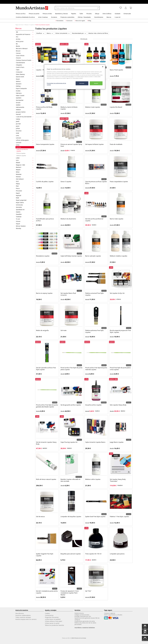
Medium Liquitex (21, 156)
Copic (25, 70)
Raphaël (25, 195)
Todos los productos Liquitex (22, 150)
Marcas (27, 25)
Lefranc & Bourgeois (25, 140)
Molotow (25, 174)
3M (25, 32)
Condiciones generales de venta (85, 621)
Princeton (25, 191)
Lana (25, 135)
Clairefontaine (25, 63)
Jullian (25, 128)
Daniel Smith (25, 77)
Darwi (25, 79)
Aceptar (96, 83)
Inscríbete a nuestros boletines (85, 628)
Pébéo (25, 184)
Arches (25, 39)
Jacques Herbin (25, 112)
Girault (25, 103)
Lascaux (25, 138)
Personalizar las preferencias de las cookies (56, 84)
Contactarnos (49, 615)
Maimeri (25, 167)
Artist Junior (25, 41)
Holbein (25, 110)
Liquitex (32, 25)
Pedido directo (79, 613)
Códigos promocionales (82, 615)
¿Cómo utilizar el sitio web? (54, 621)
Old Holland (25, 179)
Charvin (25, 58)
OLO (25, 181)
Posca (25, 188)
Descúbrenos (20, 613)
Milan (25, 172)
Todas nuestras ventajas (23, 617)
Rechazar (82, 83)
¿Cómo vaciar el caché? (52, 623)
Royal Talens (25, 203)
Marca (50, 33)
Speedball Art (25, 210)
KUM (25, 133)
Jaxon (25, 126)
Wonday (25, 228)
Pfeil (25, 186)
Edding (25, 86)
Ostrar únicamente (62, 33)
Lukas (25, 158)
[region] (75, 77)
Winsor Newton (25, 226)
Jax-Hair (25, 124)
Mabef (25, 163)
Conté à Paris (25, 67)
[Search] (98, 8)
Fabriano (25, 93)
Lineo (25, 145)
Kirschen (25, 131)
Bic (25, 44)
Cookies (47, 613)
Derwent (25, 84)
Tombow (25, 217)
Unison (25, 221)
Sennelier (25, 207)
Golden (25, 105)
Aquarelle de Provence (25, 34)
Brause (25, 51)
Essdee (25, 91)
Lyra (25, 160)
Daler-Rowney (25, 74)
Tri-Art (25, 219)
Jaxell (25, 121)
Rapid (25, 193)
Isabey (25, 119)
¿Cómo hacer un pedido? (53, 619)
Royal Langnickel (25, 200)
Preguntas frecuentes (52, 617)
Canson (25, 53)
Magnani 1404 (25, 165)
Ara (25, 37)
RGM (25, 198)
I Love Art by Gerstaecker (25, 117)
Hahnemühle (25, 107)
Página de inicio (19, 25)
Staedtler (25, 214)
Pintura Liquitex (21, 153)
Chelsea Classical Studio (25, 60)
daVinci (25, 81)
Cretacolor (25, 72)
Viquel (25, 224)
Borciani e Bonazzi (25, 48)
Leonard (25, 143)
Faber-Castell (25, 95)
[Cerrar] (103, 67)
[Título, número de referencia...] (75, 8)
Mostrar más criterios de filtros (98, 33)
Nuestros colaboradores (23, 615)
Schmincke (25, 205)
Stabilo (25, 212)
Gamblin (25, 98)
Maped (25, 170)
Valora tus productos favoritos (55, 625)
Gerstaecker (25, 100)
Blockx (25, 46)
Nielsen (25, 177)
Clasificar (40, 33)
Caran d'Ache (25, 56)
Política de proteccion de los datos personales (85, 624)
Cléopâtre (25, 65)
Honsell (25, 114)
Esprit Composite (25, 88)
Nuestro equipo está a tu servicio (26, 619)
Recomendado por (79, 33)
